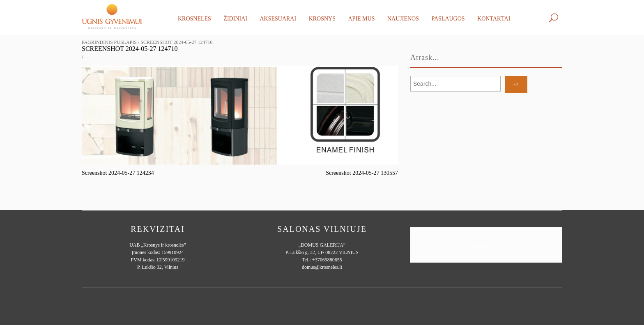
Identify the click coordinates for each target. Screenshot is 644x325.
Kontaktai (494, 19)
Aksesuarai (278, 19)
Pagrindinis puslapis (109, 42)
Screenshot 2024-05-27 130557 (362, 173)
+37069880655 (327, 260)
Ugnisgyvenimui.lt (486, 245)
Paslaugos (448, 19)
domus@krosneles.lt (322, 267)
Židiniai (235, 19)
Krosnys (322, 19)
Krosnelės (194, 19)
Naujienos (403, 19)
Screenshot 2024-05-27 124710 (130, 49)
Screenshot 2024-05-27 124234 (118, 173)
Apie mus (361, 19)
